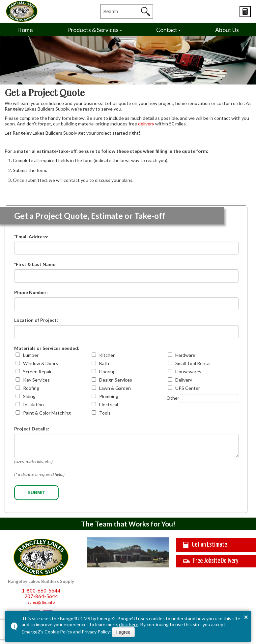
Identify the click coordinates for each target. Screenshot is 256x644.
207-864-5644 (41, 596)
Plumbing (109, 396)
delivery (146, 124)
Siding (29, 396)
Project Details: (32, 429)
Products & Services (93, 30)
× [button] (246, 617)
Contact (167, 30)
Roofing (31, 388)
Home (25, 30)
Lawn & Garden (115, 388)
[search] (121, 11)
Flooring (107, 372)
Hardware (185, 355)
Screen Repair (37, 372)
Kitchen (107, 355)
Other (173, 398)
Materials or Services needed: (47, 348)
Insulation (33, 405)
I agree (124, 632)
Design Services (116, 380)
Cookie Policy (58, 632)
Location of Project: (36, 320)
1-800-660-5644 (41, 591)
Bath (104, 363)
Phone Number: (31, 292)
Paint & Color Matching (47, 413)
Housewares (188, 372)
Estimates (245, 12)
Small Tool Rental (193, 363)
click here (129, 624)
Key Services (36, 380)
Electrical (109, 405)
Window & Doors (41, 363)
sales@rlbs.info (41, 602)
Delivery (184, 380)
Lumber (31, 355)
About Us (227, 30)
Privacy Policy (96, 632)
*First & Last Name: (35, 264)
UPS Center (188, 388)
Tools (105, 413)
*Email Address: (31, 237)
